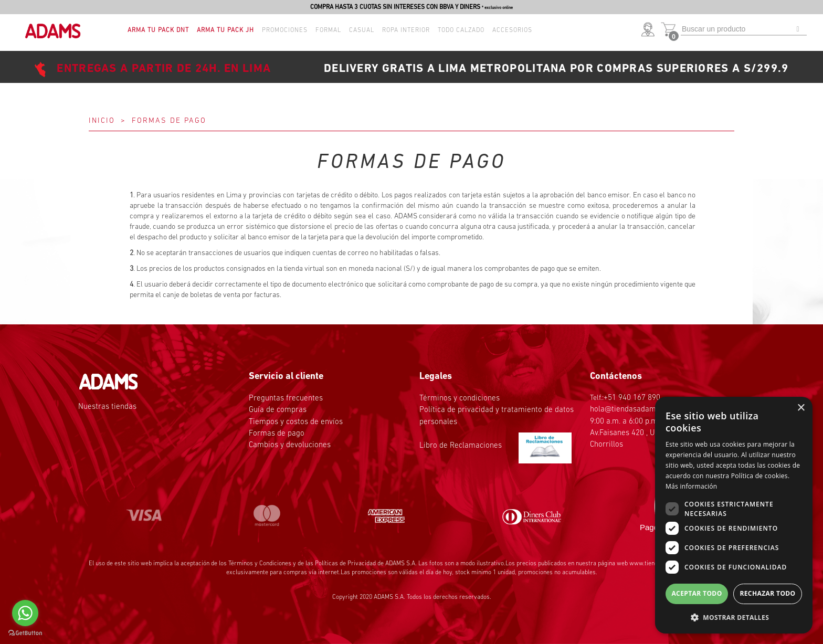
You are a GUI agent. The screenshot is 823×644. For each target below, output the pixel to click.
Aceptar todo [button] (697, 593)
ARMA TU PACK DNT (158, 30)
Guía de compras (278, 410)
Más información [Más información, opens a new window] (691, 486)
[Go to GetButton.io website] (25, 633)
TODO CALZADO (461, 30)
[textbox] (744, 29)
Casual (362, 30)
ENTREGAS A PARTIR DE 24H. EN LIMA (164, 69)
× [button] (801, 408)
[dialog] (734, 515)
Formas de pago (277, 434)
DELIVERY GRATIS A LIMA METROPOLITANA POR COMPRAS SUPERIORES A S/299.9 (556, 69)
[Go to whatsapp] (25, 613)
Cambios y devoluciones (290, 445)
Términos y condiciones (460, 399)
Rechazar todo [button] (767, 593)
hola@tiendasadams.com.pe (638, 410)
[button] (650, 30)
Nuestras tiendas (107, 407)
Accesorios (512, 30)
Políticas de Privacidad (345, 564)
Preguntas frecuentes (286, 399)
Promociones (285, 30)
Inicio (102, 121)
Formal (328, 30)
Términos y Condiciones (260, 564)
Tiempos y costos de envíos (296, 422)
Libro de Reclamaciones (495, 446)
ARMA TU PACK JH (225, 30)
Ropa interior (406, 30)
